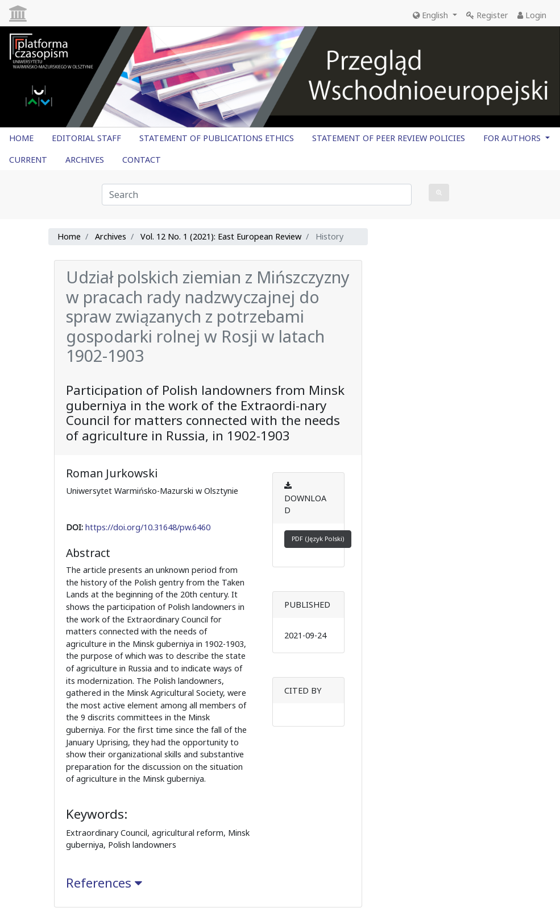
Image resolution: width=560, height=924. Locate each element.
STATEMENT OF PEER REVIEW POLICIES (389, 138)
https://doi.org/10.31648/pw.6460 (148, 527)
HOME (21, 138)
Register (487, 15)
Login (532, 15)
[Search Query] (257, 195)
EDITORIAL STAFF (86, 138)
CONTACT (142, 160)
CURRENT (28, 160)
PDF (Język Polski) (318, 539)
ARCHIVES (85, 160)
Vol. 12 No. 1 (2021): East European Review (221, 236)
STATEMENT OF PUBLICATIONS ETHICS (217, 138)
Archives (111, 236)
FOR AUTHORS (513, 138)
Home (69, 236)
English (432, 15)
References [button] (104, 883)
